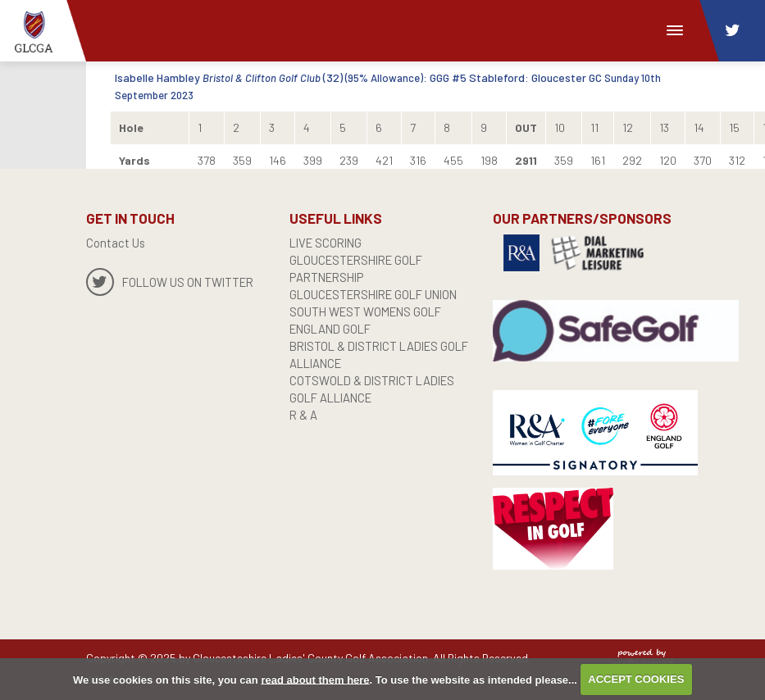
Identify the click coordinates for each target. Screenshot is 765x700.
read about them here (315, 679)
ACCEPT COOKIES (636, 679)
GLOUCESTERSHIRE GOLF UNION (380, 294)
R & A (304, 415)
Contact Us (116, 243)
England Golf (333, 329)
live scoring (328, 243)
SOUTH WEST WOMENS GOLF (369, 311)
